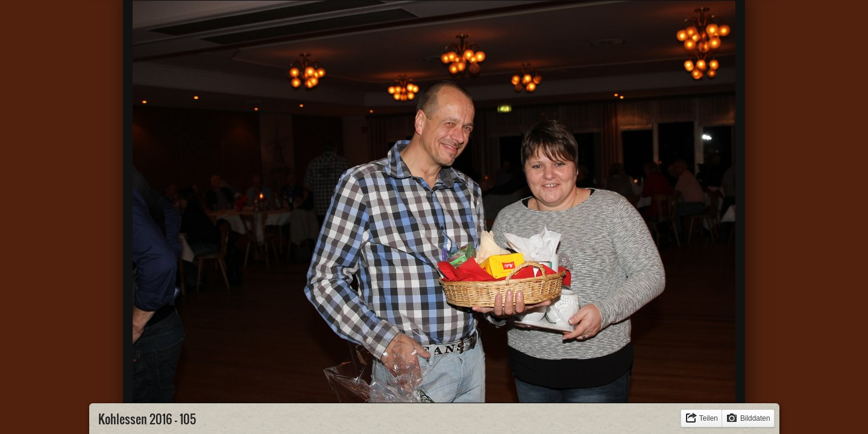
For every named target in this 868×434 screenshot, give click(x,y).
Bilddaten (755, 418)
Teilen (709, 418)
